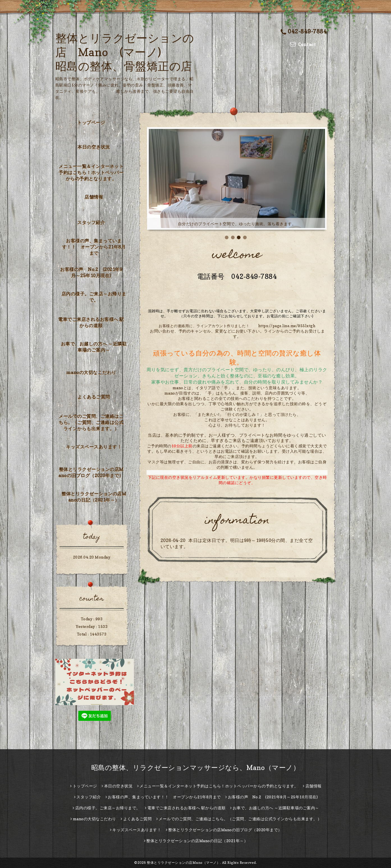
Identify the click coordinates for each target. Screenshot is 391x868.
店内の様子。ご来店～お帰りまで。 (94, 297)
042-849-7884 (304, 31)
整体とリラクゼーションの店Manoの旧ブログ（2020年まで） (91, 472)
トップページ (91, 122)
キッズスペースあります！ (94, 447)
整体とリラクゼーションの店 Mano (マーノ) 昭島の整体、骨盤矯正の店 (125, 52)
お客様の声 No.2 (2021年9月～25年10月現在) (91, 272)
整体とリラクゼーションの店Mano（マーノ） (183, 863)
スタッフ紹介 (91, 222)
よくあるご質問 (94, 397)
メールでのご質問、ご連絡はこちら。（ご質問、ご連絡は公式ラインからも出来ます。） (91, 422)
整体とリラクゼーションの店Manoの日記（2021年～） (94, 497)
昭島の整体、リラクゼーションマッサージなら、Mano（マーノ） (196, 768)
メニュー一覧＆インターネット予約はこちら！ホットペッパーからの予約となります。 (91, 172)
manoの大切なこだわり (91, 372)
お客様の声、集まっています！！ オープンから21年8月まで (94, 247)
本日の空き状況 (94, 147)
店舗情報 (94, 197)
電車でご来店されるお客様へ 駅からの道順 (91, 322)
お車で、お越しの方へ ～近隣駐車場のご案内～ (94, 347)
